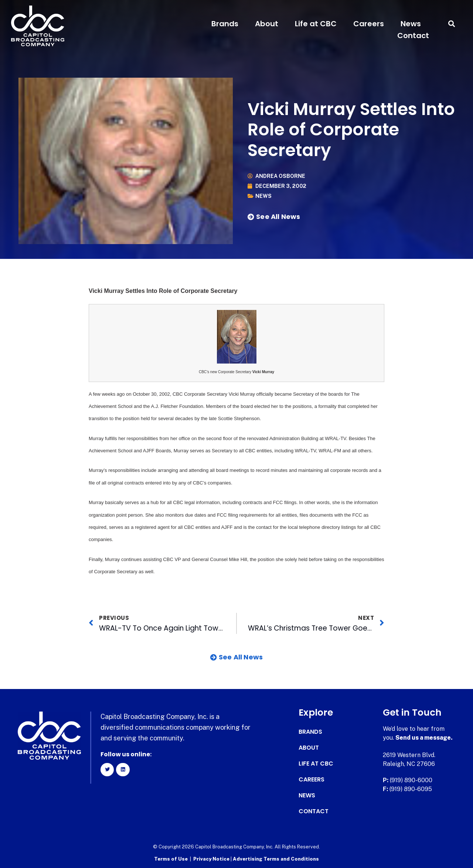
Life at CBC (316, 24)
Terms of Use (171, 859)
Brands (225, 24)
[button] (452, 24)
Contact (413, 36)
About (267, 24)
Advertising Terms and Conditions (276, 859)
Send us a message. (424, 738)
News (411, 24)
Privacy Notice (212, 859)
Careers (369, 24)
